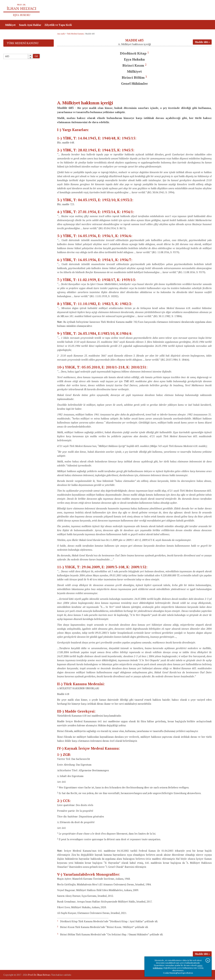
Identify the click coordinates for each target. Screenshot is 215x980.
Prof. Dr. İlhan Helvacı (39, 975)
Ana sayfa (163, 10)
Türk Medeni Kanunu (75, 34)
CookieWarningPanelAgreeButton (178, 973)
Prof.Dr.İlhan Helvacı (185, 10)
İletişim (205, 10)
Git (36, 56)
